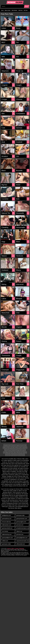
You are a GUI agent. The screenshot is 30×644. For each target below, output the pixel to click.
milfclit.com (5, 541)
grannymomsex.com (22, 519)
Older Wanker (14, 10)
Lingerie (18, 445)
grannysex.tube (20, 515)
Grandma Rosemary (21, 455)
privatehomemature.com (23, 528)
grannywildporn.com (7, 538)
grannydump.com (7, 519)
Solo (25, 445)
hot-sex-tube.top (6, 522)
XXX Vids (26, 10)
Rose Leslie (13, 452)
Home (2, 10)
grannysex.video (6, 544)
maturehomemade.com (22, 541)
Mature (6, 450)
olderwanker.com (7, 525)
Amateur (20, 448)
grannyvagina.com (21, 522)
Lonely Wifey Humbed (14, 448)
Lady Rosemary (14, 455)
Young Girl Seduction (12, 450)
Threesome (13, 445)
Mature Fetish (8, 10)
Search (27, 6)
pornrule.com (20, 525)
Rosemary (25, 452)
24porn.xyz (19, 531)
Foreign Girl (19, 450)
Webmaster (22, 548)
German (22, 445)
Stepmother (25, 448)
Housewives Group (7, 445)
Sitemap (9, 548)
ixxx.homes (5, 531)
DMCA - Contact (15, 548)
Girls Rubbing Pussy (7, 452)
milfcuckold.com (21, 544)
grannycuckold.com (7, 528)
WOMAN (15, 2)
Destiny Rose (8, 455)
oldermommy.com (7, 534)
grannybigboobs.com (22, 538)
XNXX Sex (21, 10)
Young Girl (24, 450)
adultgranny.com (7, 515)
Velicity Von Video (6, 448)
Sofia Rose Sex (19, 452)
